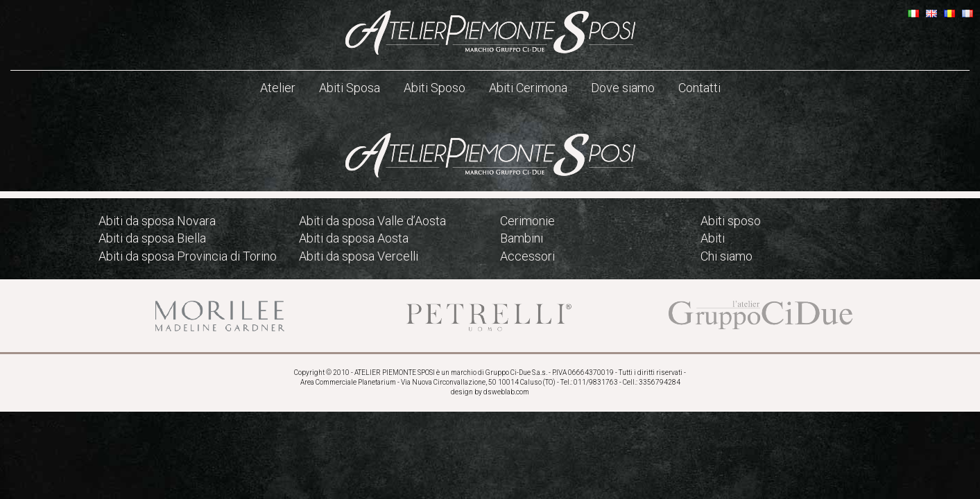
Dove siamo (623, 88)
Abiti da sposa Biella (152, 238)
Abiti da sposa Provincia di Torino (188, 256)
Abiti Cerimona (528, 88)
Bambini (522, 238)
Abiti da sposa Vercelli (359, 256)
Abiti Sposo (435, 88)
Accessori (527, 256)
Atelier (278, 88)
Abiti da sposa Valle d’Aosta (372, 221)
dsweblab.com (506, 392)
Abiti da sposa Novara (157, 221)
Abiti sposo (731, 221)
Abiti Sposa (350, 88)
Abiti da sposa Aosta (354, 238)
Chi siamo (727, 256)
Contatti (699, 88)
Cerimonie (527, 221)
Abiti (713, 238)
